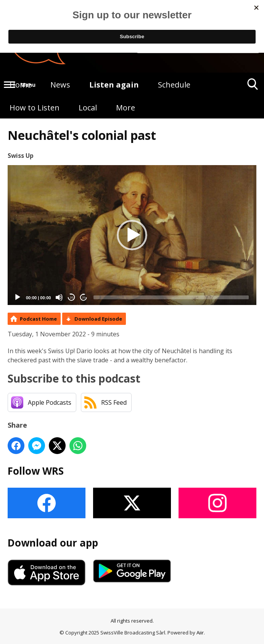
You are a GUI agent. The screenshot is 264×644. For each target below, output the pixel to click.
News (60, 85)
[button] (132, 235)
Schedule (174, 85)
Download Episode (98, 319)
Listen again (114, 85)
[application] (132, 235)
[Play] (18, 297)
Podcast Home (38, 319)
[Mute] (59, 297)
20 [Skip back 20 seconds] (72, 298)
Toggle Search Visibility (253, 87)
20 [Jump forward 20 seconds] (84, 298)
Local (88, 108)
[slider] (171, 297)
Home (20, 85)
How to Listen (35, 108)
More (126, 108)
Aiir (200, 633)
